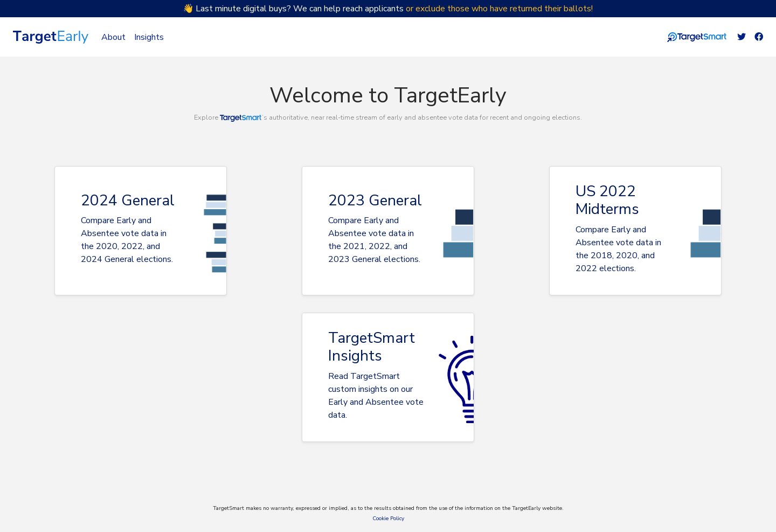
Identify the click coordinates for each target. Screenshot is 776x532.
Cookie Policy (388, 519)
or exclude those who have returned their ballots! (499, 9)
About (113, 37)
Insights (149, 37)
